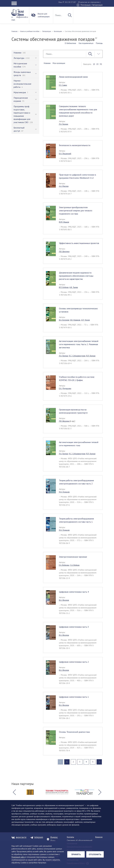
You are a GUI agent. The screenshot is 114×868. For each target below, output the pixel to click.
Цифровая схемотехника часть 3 (74, 627)
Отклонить (95, 854)
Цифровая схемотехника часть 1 (74, 697)
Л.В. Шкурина (64, 251)
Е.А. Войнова (64, 565)
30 (101, 64)
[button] (14, 792)
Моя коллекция (59, 63)
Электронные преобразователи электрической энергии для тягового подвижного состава (76, 211)
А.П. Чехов (85, 320)
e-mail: (13, 18)
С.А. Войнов (75, 565)
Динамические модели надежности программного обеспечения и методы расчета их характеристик (76, 276)
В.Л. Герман (91, 356)
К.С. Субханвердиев (77, 356)
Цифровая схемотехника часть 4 (74, 592)
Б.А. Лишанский (65, 154)
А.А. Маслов (64, 186)
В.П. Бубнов (64, 287)
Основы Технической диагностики (74, 732)
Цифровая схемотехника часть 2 (74, 662)
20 (97, 64)
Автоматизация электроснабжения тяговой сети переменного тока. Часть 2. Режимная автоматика (79, 344)
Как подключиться (86, 43)
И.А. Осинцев (64, 492)
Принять (76, 854)
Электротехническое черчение (73, 557)
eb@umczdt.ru (22, 17)
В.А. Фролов (64, 600)
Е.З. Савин (63, 85)
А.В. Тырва (74, 287)
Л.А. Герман (64, 124)
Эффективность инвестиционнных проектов (79, 243)
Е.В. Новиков (75, 320)
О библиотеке (70, 43)
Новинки (47, 63)
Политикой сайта (18, 857)
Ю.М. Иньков (64, 222)
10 (94, 64)
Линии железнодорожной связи (73, 77)
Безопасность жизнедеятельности (75, 145)
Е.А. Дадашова (65, 388)
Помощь (99, 43)
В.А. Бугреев (64, 320)
